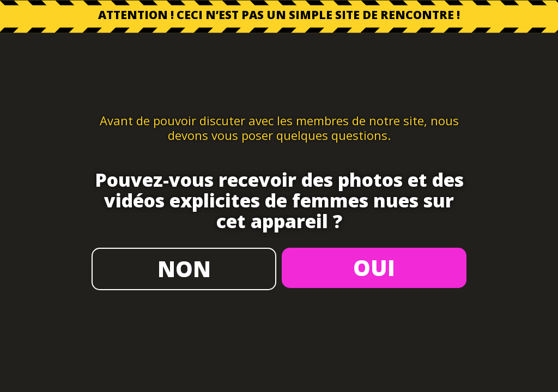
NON (184, 269)
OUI (374, 268)
